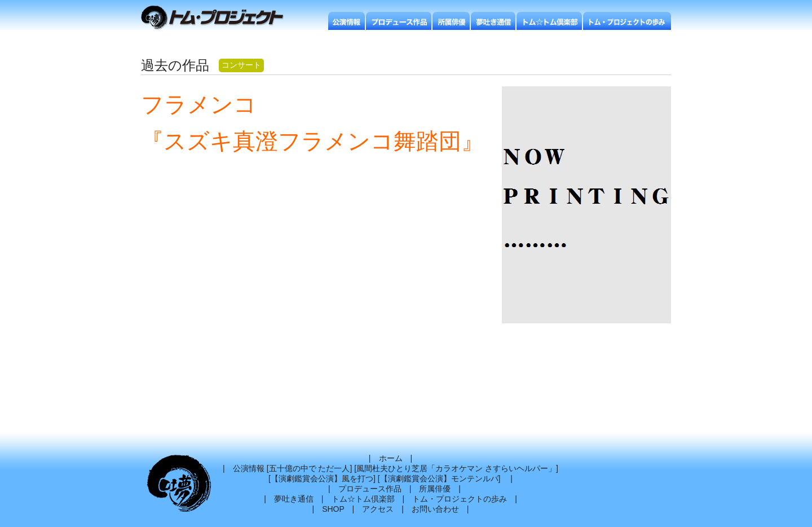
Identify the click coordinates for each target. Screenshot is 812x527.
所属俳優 (435, 489)
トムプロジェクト (217, 18)
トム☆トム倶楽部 (363, 499)
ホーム (391, 458)
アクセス (378, 509)
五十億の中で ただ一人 (310, 468)
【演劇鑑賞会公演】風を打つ (322, 478)
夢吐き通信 (294, 499)
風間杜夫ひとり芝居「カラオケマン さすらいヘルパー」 (456, 468)
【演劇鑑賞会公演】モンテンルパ (439, 478)
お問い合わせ (435, 509)
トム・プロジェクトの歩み (460, 499)
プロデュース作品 (370, 489)
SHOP (333, 509)
